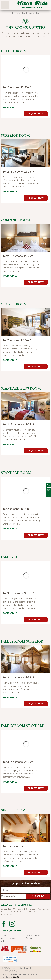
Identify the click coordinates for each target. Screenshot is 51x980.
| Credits (6, 974)
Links (28, 941)
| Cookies (26, 974)
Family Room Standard (23, 726)
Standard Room (16, 473)
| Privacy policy (15, 974)
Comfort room (15, 220)
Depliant (5, 935)
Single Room (13, 810)
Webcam (30, 938)
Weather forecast (9, 938)
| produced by (11, 977)
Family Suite (13, 557)
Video (3, 941)
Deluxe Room (14, 51)
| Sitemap (34, 974)
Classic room (14, 304)
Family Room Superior (22, 642)
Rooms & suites (18, 13)
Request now (36, 114)
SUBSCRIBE (38, 896)
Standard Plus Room (21, 388)
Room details (10, 107)
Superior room (15, 136)
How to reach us (33, 935)
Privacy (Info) (10, 896)
